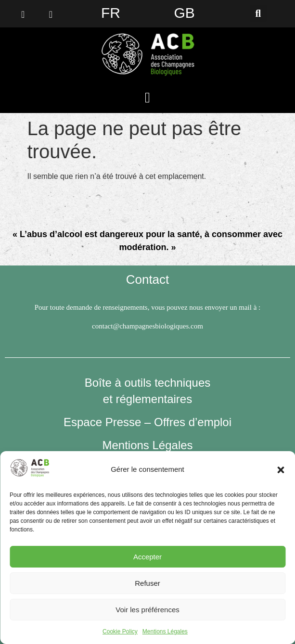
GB (184, 13)
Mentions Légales (165, 631)
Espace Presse (102, 422)
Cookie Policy (120, 631)
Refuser (147, 583)
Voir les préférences (147, 610)
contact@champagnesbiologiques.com (147, 326)
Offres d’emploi (193, 422)
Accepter (147, 557)
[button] (281, 470)
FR (111, 13)
